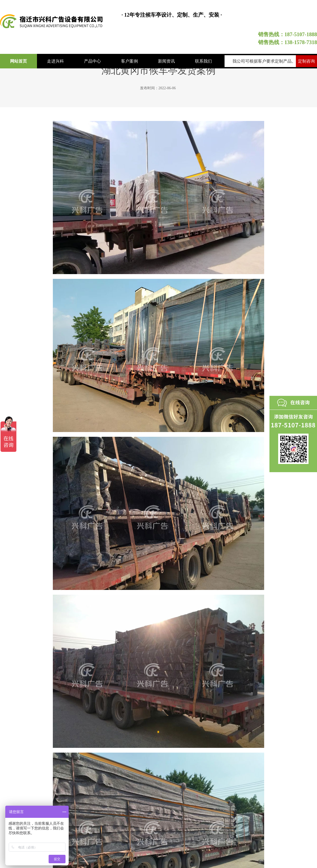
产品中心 (92, 61)
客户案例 (129, 61)
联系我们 (203, 61)
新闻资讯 (166, 61)
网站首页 (18, 61)
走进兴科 (55, 61)
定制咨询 (306, 61)
